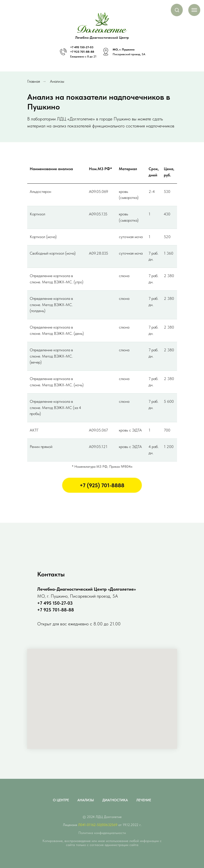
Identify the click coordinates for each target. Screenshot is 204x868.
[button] (177, 10)
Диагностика (115, 800)
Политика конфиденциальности (102, 833)
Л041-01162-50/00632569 (98, 825)
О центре (61, 800)
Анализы (57, 81)
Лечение (144, 800)
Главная (34, 81)
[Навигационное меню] (194, 10)
